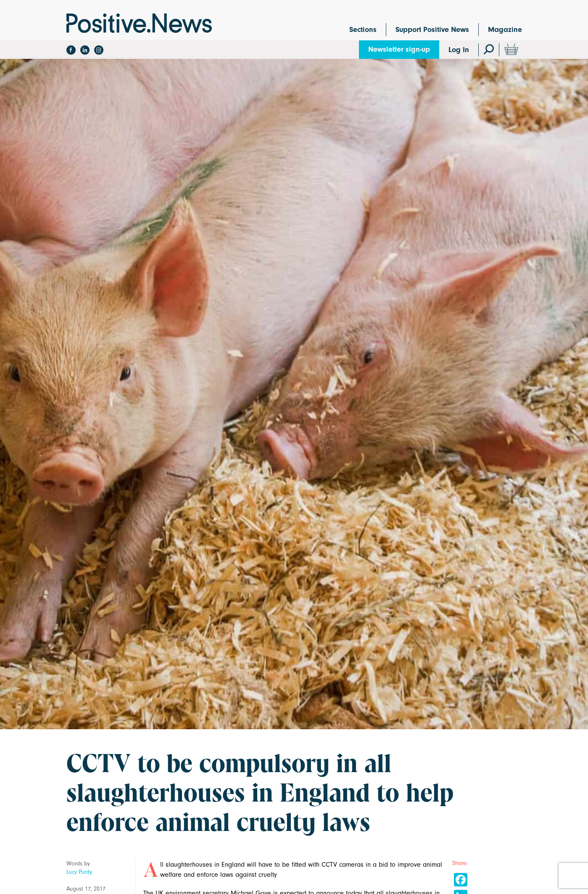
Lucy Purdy (79, 872)
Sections (363, 30)
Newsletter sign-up (399, 49)
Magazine (505, 30)
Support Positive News (432, 30)
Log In (459, 50)
